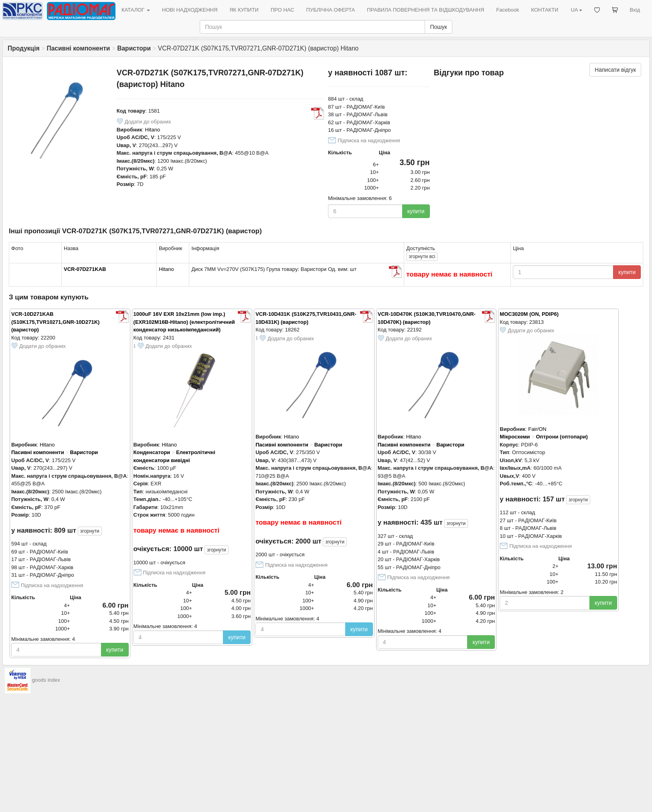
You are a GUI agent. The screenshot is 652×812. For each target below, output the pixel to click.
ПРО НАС (282, 10)
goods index (46, 680)
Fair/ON (537, 429)
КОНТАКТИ (545, 10)
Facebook (507, 10)
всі (422, 257)
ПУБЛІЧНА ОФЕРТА (331, 10)
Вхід (635, 10)
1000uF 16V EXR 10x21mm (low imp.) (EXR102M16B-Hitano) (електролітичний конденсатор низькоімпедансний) (184, 322)
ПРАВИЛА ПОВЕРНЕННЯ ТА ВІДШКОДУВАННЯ (425, 10)
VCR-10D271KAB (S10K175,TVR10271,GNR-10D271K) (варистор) (55, 322)
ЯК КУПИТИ (244, 10)
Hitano (153, 130)
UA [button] (576, 10)
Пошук (438, 27)
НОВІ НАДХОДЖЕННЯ (190, 10)
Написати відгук (615, 70)
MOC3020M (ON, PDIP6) (529, 314)
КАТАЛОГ (136, 10)
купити (416, 211)
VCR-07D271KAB (85, 269)
